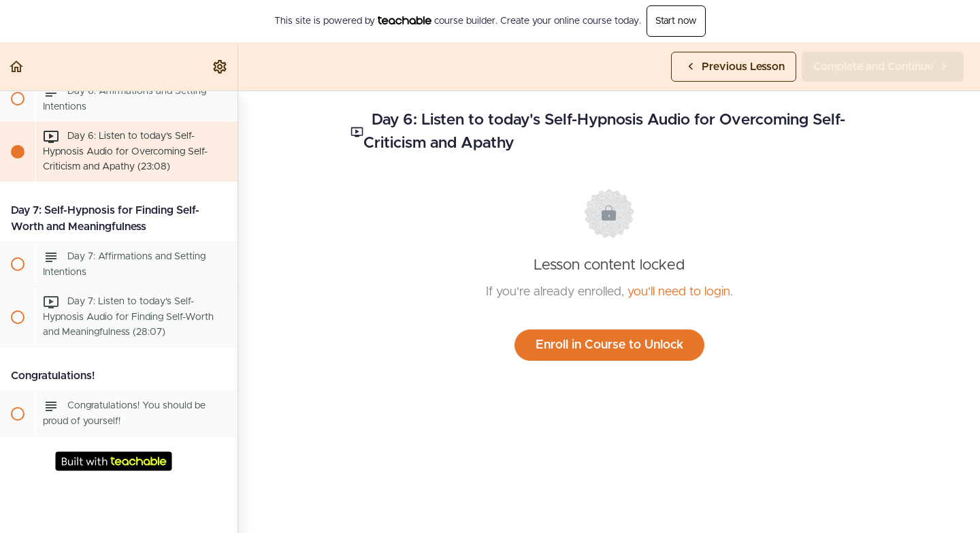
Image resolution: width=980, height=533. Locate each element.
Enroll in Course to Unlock (609, 345)
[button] (17, 66)
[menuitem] (220, 66)
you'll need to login (679, 292)
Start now (676, 21)
